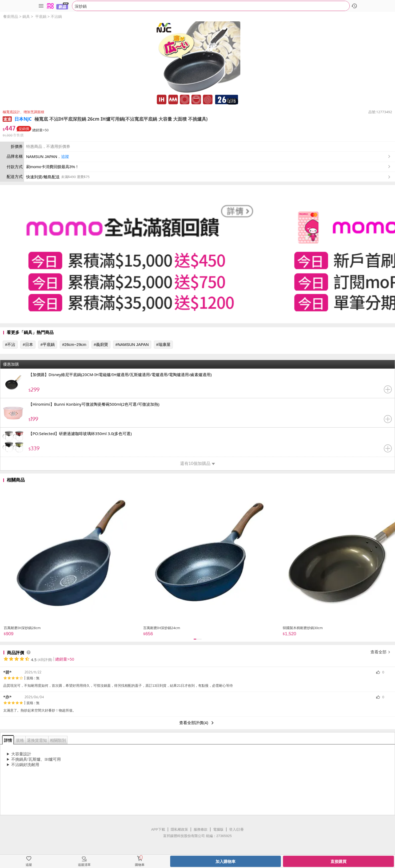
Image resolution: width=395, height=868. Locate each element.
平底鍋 (41, 17)
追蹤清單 (84, 865)
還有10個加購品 (197, 463)
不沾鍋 (56, 17)
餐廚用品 (11, 17)
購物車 (140, 865)
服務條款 (201, 829)
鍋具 (26, 17)
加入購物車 (226, 861)
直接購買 (338, 861)
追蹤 (65, 157)
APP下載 (158, 829)
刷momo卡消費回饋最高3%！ (53, 167)
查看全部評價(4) (197, 723)
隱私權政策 (179, 829)
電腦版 (218, 829)
